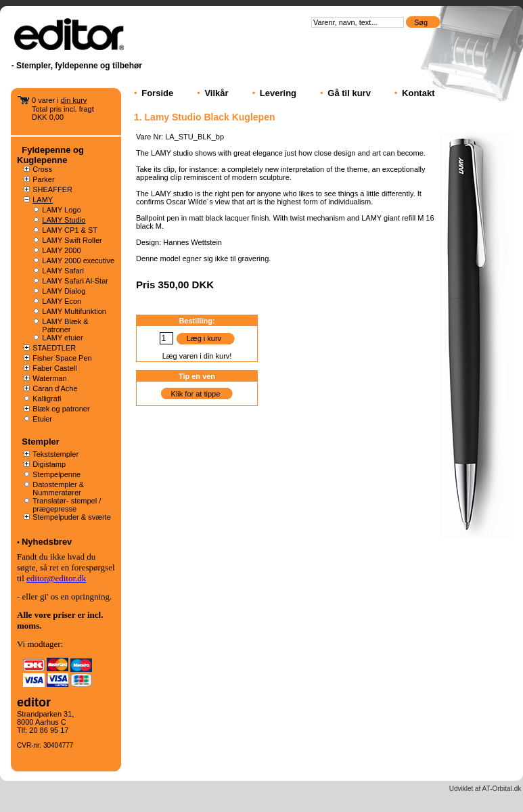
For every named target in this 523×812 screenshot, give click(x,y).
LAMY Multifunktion (74, 311)
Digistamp (49, 464)
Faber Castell (54, 368)
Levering (278, 93)
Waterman (49, 378)
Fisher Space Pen (62, 358)
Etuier (42, 419)
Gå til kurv (349, 93)
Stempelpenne (56, 474)
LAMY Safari (63, 271)
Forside (157, 93)
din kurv (74, 100)
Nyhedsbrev (47, 542)
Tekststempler (55, 454)
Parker (43, 179)
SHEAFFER (52, 189)
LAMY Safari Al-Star (75, 281)
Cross (42, 169)
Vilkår (216, 93)
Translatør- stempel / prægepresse (67, 505)
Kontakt (418, 93)
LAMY (43, 200)
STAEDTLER (54, 348)
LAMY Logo (61, 210)
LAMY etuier (62, 338)
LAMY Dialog (64, 291)
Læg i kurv (204, 338)
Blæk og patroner (61, 409)
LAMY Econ (62, 301)
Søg (422, 22)
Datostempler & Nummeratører (58, 489)
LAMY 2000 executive (78, 261)
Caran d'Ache (55, 388)
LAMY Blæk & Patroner (65, 325)
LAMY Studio (64, 220)
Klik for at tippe (196, 394)
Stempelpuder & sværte (72, 517)
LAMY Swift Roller (72, 240)
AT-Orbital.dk (502, 789)
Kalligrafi (47, 399)
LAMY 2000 (61, 250)
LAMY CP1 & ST (70, 230)
